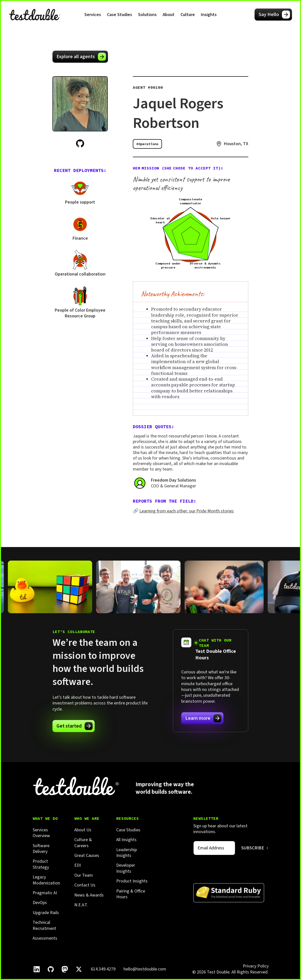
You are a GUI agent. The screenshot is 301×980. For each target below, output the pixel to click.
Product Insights (132, 881)
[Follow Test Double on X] (79, 969)
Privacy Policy (256, 966)
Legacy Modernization (46, 880)
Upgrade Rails (46, 913)
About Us (83, 830)
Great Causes (87, 856)
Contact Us (85, 885)
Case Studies (119, 15)
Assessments (45, 938)
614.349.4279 (103, 969)
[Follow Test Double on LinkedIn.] (37, 969)
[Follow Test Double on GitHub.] (51, 969)
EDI (78, 865)
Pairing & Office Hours (131, 894)
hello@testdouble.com (145, 969)
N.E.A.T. (81, 905)
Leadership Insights (127, 853)
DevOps (40, 903)
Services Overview (41, 833)
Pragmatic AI (45, 893)
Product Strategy (41, 864)
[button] (93, 15)
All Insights (126, 840)
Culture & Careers (83, 843)
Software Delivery (41, 849)
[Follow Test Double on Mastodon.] (65, 969)
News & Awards (89, 895)
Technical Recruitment (44, 925)
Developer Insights (126, 868)
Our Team (84, 875)
